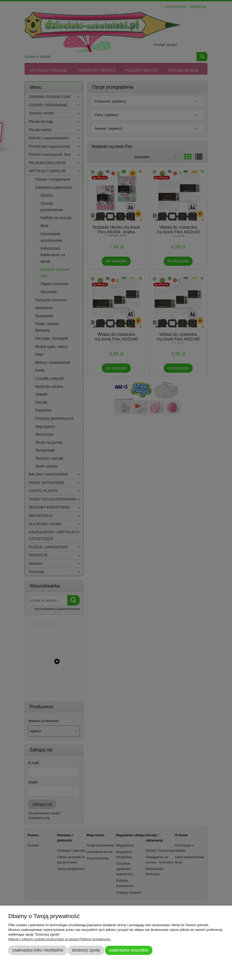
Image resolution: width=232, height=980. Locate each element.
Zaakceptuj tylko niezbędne (38, 950)
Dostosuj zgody (86, 950)
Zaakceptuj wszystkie (129, 950)
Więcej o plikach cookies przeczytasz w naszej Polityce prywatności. (60, 939)
